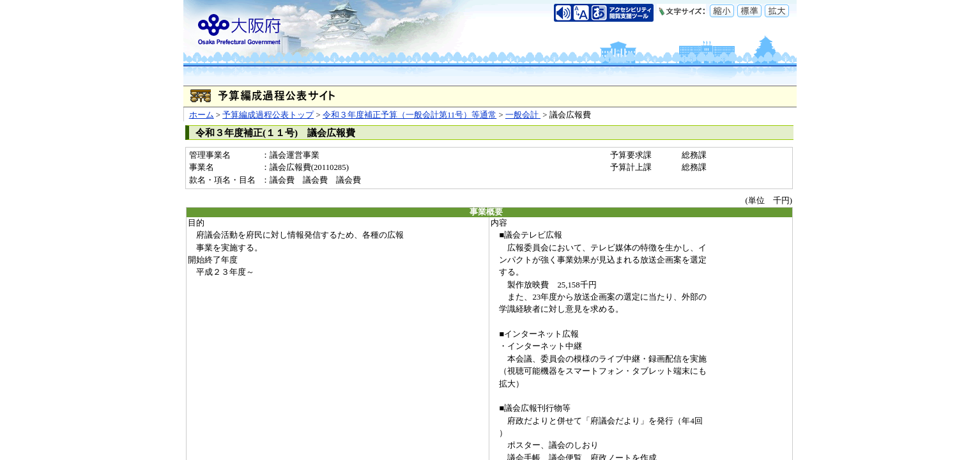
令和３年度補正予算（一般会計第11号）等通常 (410, 115)
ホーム (202, 115)
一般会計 (523, 115)
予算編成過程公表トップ (268, 115)
